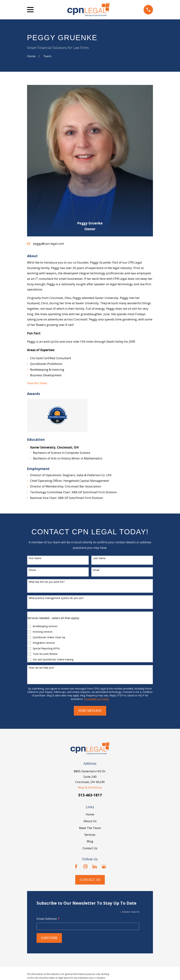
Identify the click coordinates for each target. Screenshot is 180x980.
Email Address (48, 919)
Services (90, 835)
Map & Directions (90, 787)
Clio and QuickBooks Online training (53, 660)
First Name (35, 558)
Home (90, 814)
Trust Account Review (45, 654)
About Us (90, 821)
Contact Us (90, 848)
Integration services (44, 643)
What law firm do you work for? (47, 582)
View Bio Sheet (37, 383)
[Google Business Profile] (104, 867)
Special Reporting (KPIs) (46, 649)
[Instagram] (85, 867)
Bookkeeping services (45, 626)
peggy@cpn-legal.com (49, 244)
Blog (90, 841)
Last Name (99, 558)
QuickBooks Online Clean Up (49, 637)
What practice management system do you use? (56, 598)
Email (96, 570)
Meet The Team (90, 828)
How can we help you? (41, 668)
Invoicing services (43, 632)
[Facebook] (76, 867)
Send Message (90, 711)
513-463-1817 (90, 795)
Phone (32, 570)
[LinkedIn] (95, 867)
